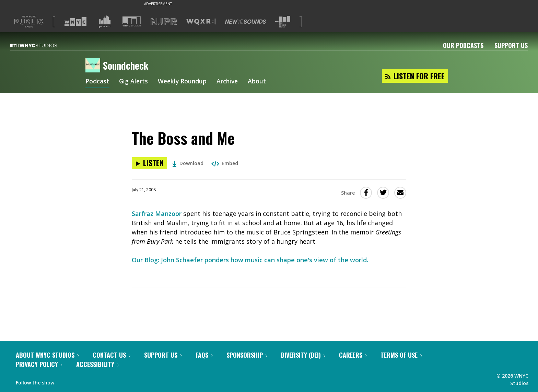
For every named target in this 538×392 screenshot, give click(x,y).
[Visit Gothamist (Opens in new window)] (105, 22)
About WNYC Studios (47, 355)
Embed (225, 163)
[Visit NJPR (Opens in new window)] (164, 22)
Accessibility (97, 364)
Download (188, 163)
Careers (353, 355)
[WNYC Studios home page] (42, 45)
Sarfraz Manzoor (157, 214)
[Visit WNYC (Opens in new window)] (75, 22)
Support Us (511, 45)
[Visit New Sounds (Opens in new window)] (245, 22)
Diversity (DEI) (303, 355)
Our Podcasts (463, 45)
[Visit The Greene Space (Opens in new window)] (283, 22)
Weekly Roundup (184, 82)
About (260, 82)
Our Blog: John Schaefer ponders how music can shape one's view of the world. (250, 260)
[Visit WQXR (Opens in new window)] (201, 22)
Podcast (97, 82)
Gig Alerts (134, 82)
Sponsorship (247, 355)
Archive (230, 82)
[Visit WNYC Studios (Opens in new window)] (132, 21)
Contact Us (112, 355)
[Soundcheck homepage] (94, 66)
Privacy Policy (39, 364)
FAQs (204, 355)
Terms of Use (401, 355)
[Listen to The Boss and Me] (149, 163)
